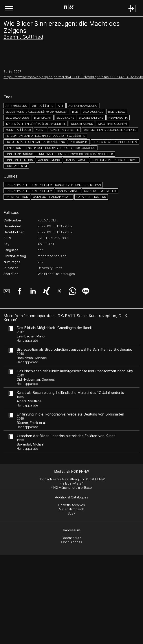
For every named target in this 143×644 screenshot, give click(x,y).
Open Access (72, 542)
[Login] (132, 13)
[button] (9, 9)
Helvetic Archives (72, 505)
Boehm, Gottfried (23, 37)
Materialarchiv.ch (71, 509)
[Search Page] (71, 8)
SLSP (72, 513)
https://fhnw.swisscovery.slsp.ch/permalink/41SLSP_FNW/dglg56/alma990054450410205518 (73, 77)
